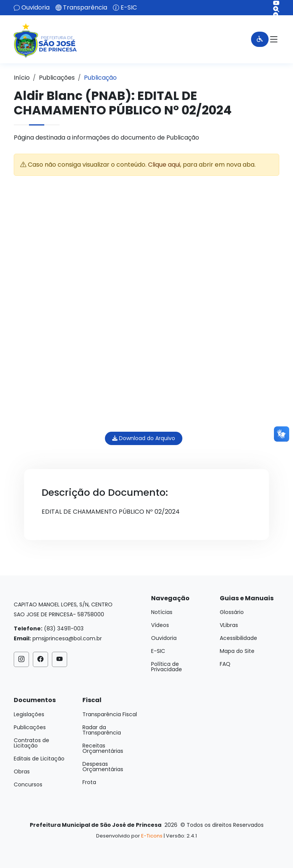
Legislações (29, 714)
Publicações (57, 78)
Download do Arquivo (144, 438)
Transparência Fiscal (110, 714)
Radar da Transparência (102, 730)
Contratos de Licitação (31, 743)
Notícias (162, 612)
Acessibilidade (238, 638)
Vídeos (160, 625)
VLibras (229, 625)
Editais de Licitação (39, 759)
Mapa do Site (237, 651)
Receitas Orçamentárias (103, 748)
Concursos (28, 784)
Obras (22, 772)
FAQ (225, 664)
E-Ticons (152, 836)
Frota (89, 782)
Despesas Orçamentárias (103, 767)
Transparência (85, 8)
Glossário (232, 612)
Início (22, 78)
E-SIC (129, 8)
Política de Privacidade (167, 667)
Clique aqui (164, 165)
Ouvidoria (35, 8)
